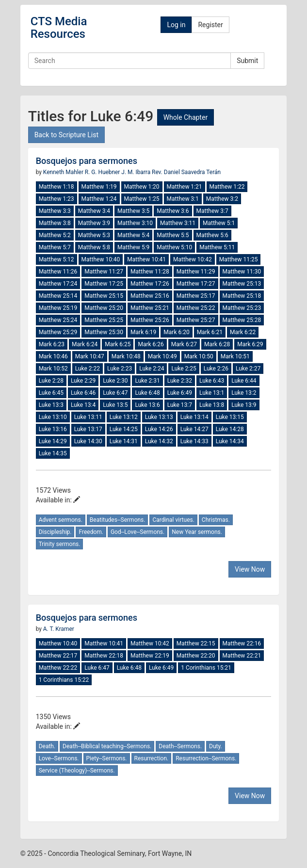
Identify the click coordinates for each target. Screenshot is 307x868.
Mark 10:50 (199, 356)
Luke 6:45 (51, 393)
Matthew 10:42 (193, 259)
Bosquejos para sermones (87, 161)
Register (210, 25)
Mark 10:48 (126, 356)
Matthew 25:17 (196, 296)
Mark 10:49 (162, 356)
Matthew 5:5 (173, 235)
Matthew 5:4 (133, 235)
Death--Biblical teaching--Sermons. (107, 746)
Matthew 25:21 (150, 308)
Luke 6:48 (147, 393)
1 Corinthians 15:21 (206, 668)
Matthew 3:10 (135, 223)
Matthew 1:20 (142, 187)
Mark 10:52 (53, 369)
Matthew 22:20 (196, 656)
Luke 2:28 (51, 381)
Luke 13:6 (147, 405)
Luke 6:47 (115, 393)
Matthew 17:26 (150, 284)
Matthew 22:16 (242, 643)
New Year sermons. (197, 532)
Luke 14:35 (53, 453)
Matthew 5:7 (55, 247)
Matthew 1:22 (227, 187)
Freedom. (91, 532)
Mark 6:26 (151, 344)
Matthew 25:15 (104, 296)
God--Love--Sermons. (137, 532)
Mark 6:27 (184, 344)
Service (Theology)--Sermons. (77, 771)
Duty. (216, 746)
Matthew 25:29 (58, 332)
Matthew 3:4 (94, 211)
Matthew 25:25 (104, 320)
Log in (176, 25)
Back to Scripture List (66, 135)
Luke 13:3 (51, 405)
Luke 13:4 (83, 405)
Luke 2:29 (83, 381)
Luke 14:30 (88, 441)
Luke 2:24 (152, 369)
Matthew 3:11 (178, 223)
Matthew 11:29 (196, 272)
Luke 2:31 (147, 381)
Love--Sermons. (59, 758)
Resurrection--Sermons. (206, 758)
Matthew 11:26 (58, 272)
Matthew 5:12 (57, 259)
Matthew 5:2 (55, 235)
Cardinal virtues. (173, 520)
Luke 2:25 (184, 369)
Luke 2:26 (216, 369)
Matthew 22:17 (58, 656)
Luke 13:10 (53, 417)
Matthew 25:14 (58, 296)
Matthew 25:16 (150, 296)
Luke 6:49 (180, 393)
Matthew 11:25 (239, 259)
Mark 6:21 (210, 332)
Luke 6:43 (212, 381)
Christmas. (216, 520)
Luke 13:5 (115, 405)
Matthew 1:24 (99, 199)
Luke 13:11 (88, 417)
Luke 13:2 (244, 393)
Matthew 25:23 (242, 308)
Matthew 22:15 (196, 643)
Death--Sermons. (180, 746)
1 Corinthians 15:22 (64, 680)
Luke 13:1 (212, 393)
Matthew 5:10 (174, 247)
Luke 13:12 (124, 417)
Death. (47, 746)
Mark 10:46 (53, 356)
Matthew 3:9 (94, 223)
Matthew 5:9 (133, 247)
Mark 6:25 (118, 344)
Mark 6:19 (143, 332)
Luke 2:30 (115, 381)
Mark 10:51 (235, 356)
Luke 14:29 (53, 441)
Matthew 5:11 (217, 247)
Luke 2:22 (88, 369)
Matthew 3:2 (222, 199)
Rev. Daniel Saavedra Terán (186, 172)
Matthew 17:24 (58, 284)
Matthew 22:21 (242, 656)
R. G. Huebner (103, 172)
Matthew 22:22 (58, 668)
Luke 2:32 (180, 381)
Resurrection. (152, 758)
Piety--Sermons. (107, 758)
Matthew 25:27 (196, 320)
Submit (247, 61)
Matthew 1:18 (57, 187)
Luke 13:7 (180, 405)
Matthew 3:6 (173, 211)
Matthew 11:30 (242, 272)
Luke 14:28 (230, 429)
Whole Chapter (186, 117)
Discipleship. (55, 532)
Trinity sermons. (60, 544)
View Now (250, 569)
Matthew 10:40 (101, 259)
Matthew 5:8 (94, 247)
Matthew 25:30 (104, 332)
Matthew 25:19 (58, 308)
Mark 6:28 (217, 344)
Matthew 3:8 (55, 223)
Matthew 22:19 (150, 656)
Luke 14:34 (230, 441)
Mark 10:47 (90, 356)
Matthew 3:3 (55, 211)
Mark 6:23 (52, 344)
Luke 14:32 (159, 441)
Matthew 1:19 (99, 187)
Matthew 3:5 (133, 211)
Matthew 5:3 (94, 235)
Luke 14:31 (124, 441)
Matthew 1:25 (142, 199)
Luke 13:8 (212, 405)
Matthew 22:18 (104, 656)
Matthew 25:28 (242, 320)
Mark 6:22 (243, 332)
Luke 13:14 (194, 417)
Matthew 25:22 (196, 308)
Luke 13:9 (244, 405)
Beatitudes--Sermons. (118, 520)
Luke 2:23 (120, 369)
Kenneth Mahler (64, 172)
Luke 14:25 (124, 429)
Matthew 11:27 (104, 272)
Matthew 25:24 (58, 320)
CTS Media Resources (59, 28)
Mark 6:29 (250, 344)
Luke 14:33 (194, 441)
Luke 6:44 (244, 381)
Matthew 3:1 (183, 199)
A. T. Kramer (59, 629)
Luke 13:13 (159, 417)
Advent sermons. (61, 520)
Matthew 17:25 (104, 284)
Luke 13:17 (88, 429)
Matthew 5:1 (219, 223)
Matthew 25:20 (104, 308)
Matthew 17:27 (196, 284)
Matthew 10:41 (146, 259)
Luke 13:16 (53, 429)
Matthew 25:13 (242, 284)
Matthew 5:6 (212, 235)
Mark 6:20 (176, 332)
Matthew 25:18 (242, 296)
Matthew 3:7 (212, 211)
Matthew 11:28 (150, 272)
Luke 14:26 (159, 429)
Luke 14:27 (194, 429)
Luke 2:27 (248, 369)
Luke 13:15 (230, 417)
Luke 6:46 (83, 393)
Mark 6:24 (85, 344)
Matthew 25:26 (150, 320)
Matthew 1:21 (185, 187)
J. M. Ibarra (137, 172)
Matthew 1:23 (57, 199)
